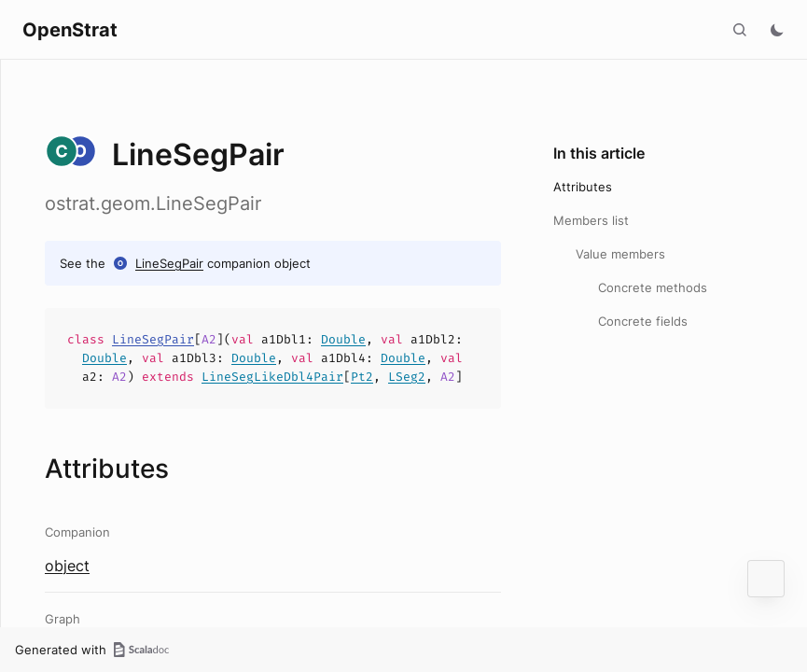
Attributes (583, 187)
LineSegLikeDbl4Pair (272, 377)
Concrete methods (653, 287)
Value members (620, 254)
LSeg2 (407, 377)
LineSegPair (169, 263)
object (67, 566)
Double (343, 339)
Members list (591, 220)
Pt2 (362, 377)
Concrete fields (643, 321)
